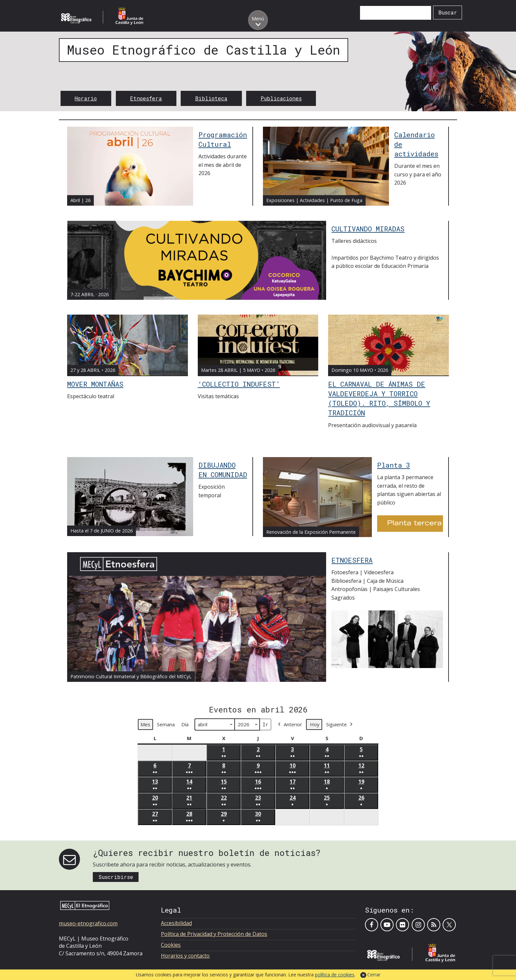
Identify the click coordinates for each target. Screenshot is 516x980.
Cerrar (374, 975)
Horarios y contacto (185, 956)
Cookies (171, 945)
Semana (166, 725)
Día (185, 725)
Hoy (315, 725)
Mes (145, 725)
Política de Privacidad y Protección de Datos (214, 934)
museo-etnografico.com (88, 923)
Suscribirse (116, 877)
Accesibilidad (176, 923)
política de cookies (335, 975)
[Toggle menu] (258, 20)
